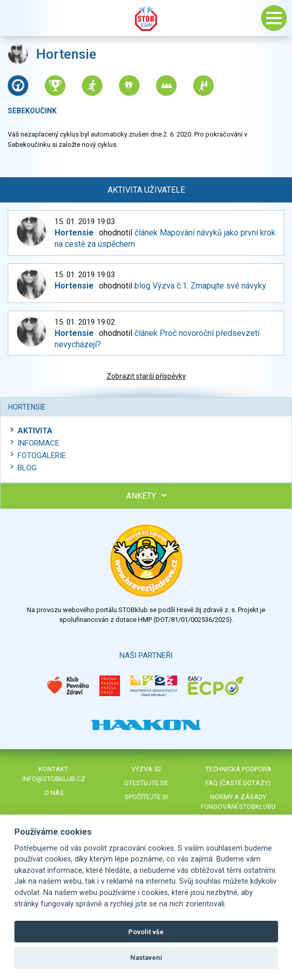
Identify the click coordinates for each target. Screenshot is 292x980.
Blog (27, 468)
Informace (38, 443)
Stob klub (146, 18)
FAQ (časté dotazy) (238, 783)
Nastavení (146, 958)
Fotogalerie (42, 455)
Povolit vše (146, 932)
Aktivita (35, 431)
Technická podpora (238, 769)
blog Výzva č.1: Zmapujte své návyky (200, 286)
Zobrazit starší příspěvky (146, 376)
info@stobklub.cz (54, 779)
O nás (54, 793)
